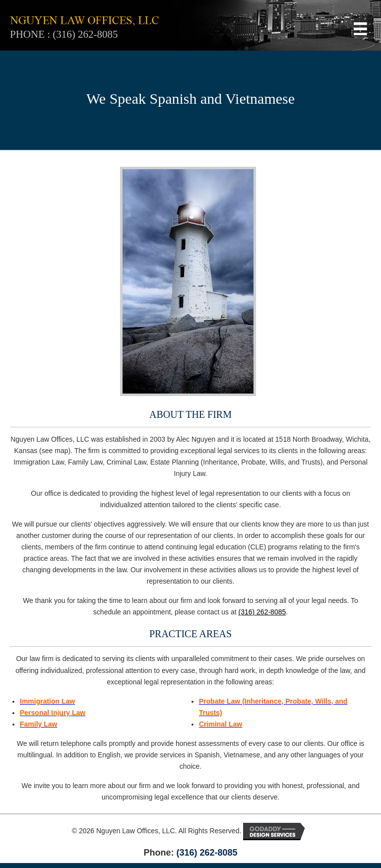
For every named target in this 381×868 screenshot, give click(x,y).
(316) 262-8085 (85, 34)
